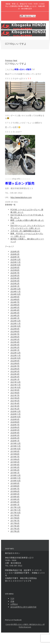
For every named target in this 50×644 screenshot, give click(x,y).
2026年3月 (15, 251)
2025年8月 (15, 270)
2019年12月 (15, 443)
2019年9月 (15, 451)
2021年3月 (15, 406)
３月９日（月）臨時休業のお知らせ (25, 231)
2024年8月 (15, 299)
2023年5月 (15, 339)
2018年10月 (15, 481)
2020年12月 (15, 411)
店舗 (12, 601)
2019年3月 (15, 467)
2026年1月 (15, 257)
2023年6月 (15, 337)
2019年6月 (15, 459)
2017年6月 (15, 523)
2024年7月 (15, 302)
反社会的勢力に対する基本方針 (23, 607)
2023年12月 (15, 321)
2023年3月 (15, 345)
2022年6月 (15, 369)
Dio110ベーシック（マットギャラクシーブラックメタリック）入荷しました (28, 227)
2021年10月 (15, 387)
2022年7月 (15, 366)
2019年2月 (15, 470)
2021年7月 (15, 395)
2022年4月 (15, 374)
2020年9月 (15, 419)
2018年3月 (15, 499)
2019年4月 (15, 465)
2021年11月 (15, 385)
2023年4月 (15, 342)
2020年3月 (15, 435)
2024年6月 (15, 305)
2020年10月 (15, 417)
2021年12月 (15, 382)
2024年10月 (15, 294)
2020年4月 (15, 433)
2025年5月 (15, 275)
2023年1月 (15, 350)
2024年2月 (15, 315)
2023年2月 (15, 347)
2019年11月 (15, 446)
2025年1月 (15, 286)
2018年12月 (15, 475)
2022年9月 (15, 361)
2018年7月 (15, 489)
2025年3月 (15, 281)
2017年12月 (15, 507)
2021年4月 (15, 403)
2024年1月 (15, 318)
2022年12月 (15, 353)
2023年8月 (15, 331)
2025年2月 (15, 283)
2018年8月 (15, 486)
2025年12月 (15, 259)
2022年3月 (15, 377)
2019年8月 (15, 454)
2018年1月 (15, 505)
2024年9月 (15, 297)
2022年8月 (15, 363)
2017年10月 (15, 513)
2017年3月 (15, 529)
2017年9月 (15, 515)
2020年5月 (15, 430)
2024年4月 (15, 310)
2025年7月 (15, 273)
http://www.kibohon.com (21, 197)
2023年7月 (15, 334)
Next (15, 60)
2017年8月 (15, 518)
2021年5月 (15, 401)
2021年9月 (15, 390)
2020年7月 (15, 425)
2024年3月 (15, 313)
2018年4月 (15, 497)
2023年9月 (15, 329)
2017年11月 (15, 510)
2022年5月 (15, 371)
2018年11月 (15, 478)
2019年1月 (15, 473)
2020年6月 (15, 427)
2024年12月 (15, 289)
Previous (9, 60)
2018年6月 (15, 491)
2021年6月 (15, 398)
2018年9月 (15, 483)
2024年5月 (15, 307)
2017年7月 (15, 521)
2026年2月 (15, 254)
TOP (12, 599)
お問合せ (14, 604)
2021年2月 (15, 409)
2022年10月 (15, 358)
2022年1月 (15, 379)
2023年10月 (15, 326)
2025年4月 (15, 278)
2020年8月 (15, 422)
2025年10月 (15, 265)
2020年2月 (15, 438)
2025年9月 (15, 267)
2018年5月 (15, 494)
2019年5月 (15, 462)
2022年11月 (15, 355)
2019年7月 (15, 457)
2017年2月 (15, 531)
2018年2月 (15, 502)
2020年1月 (15, 441)
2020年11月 (15, 414)
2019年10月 (15, 449)
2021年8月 (15, 393)
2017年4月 (15, 526)
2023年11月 (15, 323)
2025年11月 (15, 262)
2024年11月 (15, 291)
